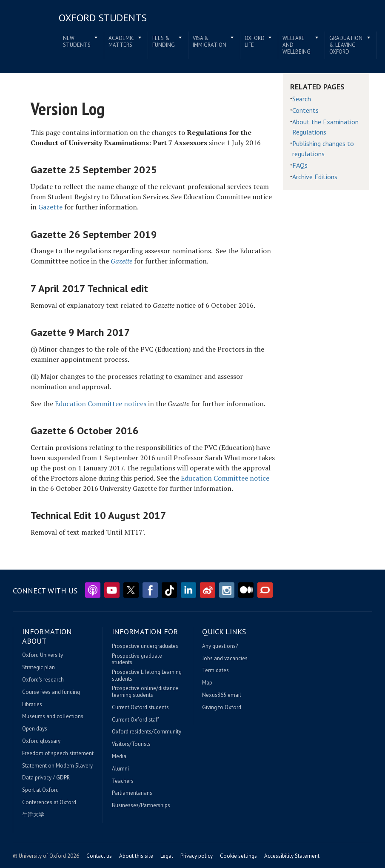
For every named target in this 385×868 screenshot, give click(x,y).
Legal (167, 856)
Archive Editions (315, 177)
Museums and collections (53, 716)
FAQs (300, 165)
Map (207, 683)
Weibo (208, 590)
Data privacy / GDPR (46, 778)
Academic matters (121, 42)
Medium (246, 590)
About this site (136, 856)
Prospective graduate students (137, 659)
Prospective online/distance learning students (145, 692)
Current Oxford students (140, 708)
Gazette (50, 207)
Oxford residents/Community (147, 732)
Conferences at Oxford (49, 802)
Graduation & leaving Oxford (346, 45)
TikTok (169, 590)
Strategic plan (38, 667)
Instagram (227, 590)
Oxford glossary (41, 741)
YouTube (112, 590)
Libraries (32, 705)
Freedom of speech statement (58, 753)
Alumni (120, 769)
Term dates (215, 670)
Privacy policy (197, 856)
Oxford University (43, 655)
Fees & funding (164, 42)
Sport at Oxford (40, 790)
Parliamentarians (132, 793)
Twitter (131, 590)
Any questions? (220, 646)
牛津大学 (33, 815)
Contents (305, 110)
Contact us (99, 856)
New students (77, 42)
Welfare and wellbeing (297, 45)
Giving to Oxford (222, 708)
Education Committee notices (101, 404)
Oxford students (103, 18)
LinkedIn (188, 590)
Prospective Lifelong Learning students (147, 675)
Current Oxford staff (135, 720)
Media (119, 756)
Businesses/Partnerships (141, 805)
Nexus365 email (222, 695)
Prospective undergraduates (145, 646)
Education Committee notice (225, 478)
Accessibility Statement (292, 856)
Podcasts (93, 590)
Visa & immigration (210, 42)
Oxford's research (43, 680)
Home (29, 29)
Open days (35, 729)
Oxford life (255, 42)
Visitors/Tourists (131, 744)
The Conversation (265, 590)
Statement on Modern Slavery (57, 766)
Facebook (150, 590)
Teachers (123, 781)
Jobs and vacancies (225, 659)
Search (302, 99)
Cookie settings (238, 856)
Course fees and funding (51, 692)
